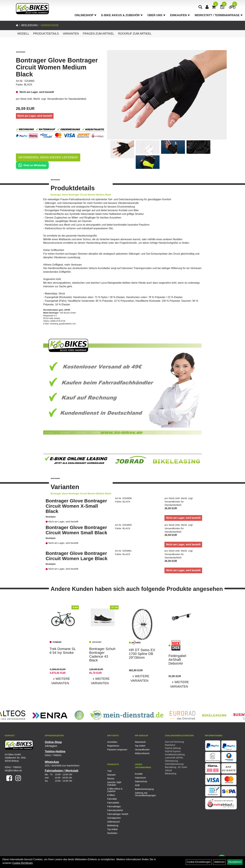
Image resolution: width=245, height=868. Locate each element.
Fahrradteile (113, 803)
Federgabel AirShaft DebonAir (177, 660)
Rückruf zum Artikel (135, 34)
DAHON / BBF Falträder (114, 784)
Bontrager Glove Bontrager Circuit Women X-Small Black (76, 506)
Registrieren (113, 746)
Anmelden (112, 742)
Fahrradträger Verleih (118, 814)
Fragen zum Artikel (99, 34)
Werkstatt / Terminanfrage (219, 15)
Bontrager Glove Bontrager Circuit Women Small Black (76, 530)
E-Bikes (111, 795)
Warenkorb (140, 742)
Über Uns (156, 15)
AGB (137, 785)
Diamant (111, 775)
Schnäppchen (114, 818)
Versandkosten (142, 750)
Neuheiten (112, 833)
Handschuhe (50, 25)
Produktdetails (46, 34)
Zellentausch (114, 822)
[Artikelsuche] (200, 7)
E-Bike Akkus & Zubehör (122, 15)
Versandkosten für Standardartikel (66, 99)
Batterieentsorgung (144, 789)
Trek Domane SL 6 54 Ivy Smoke (63, 651)
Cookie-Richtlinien (22, 863)
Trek (109, 771)
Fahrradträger (114, 806)
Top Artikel (140, 746)
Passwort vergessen (117, 750)
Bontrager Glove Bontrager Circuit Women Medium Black (57, 67)
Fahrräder (112, 799)
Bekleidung (29, 25)
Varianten (71, 34)
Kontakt (139, 774)
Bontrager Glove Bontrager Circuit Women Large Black (77, 556)
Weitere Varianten (61, 681)
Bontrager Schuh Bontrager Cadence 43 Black (102, 655)
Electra (111, 779)
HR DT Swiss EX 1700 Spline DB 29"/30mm (142, 654)
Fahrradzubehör (115, 810)
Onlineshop (85, 15)
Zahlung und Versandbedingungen (145, 794)
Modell (23, 34)
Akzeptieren (235, 862)
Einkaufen (180, 15)
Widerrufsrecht (142, 753)
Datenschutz (141, 781)
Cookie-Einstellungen (199, 862)
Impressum (140, 778)
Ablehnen (219, 862)
